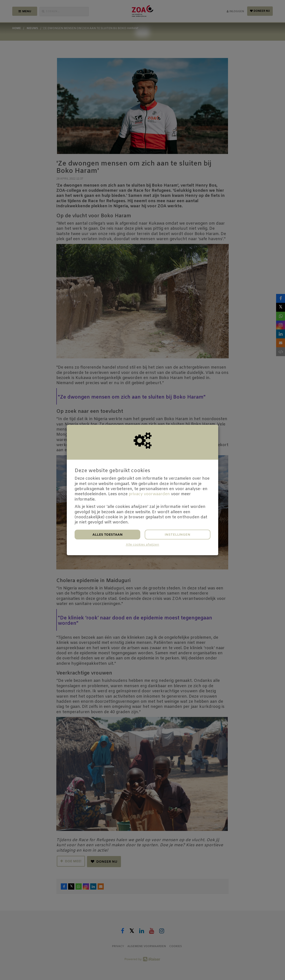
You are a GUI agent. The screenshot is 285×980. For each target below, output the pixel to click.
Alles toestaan (108, 535)
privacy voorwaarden (149, 494)
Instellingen (178, 535)
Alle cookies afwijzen (142, 545)
